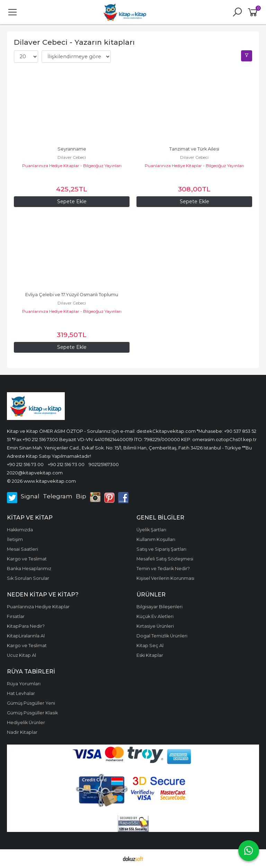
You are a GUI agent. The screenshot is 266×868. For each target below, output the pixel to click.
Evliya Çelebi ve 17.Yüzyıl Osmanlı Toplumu (72, 295)
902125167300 (104, 464)
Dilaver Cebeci (72, 157)
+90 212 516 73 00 (25, 464)
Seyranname (72, 149)
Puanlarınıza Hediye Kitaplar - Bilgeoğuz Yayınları (72, 166)
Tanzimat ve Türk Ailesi (194, 149)
